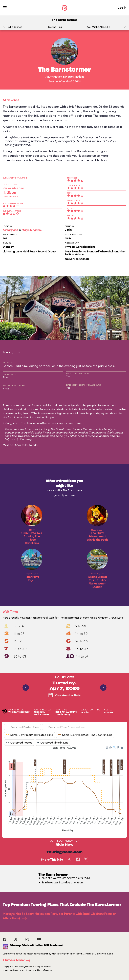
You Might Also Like (98, 27)
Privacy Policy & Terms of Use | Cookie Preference (27, 970)
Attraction (56, 77)
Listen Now (18, 961)
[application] (64, 789)
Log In (122, 8)
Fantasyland (10, 230)
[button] (125, 27)
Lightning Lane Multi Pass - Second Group (29, 251)
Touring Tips (55, 27)
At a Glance (15, 27)
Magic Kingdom (74, 77)
